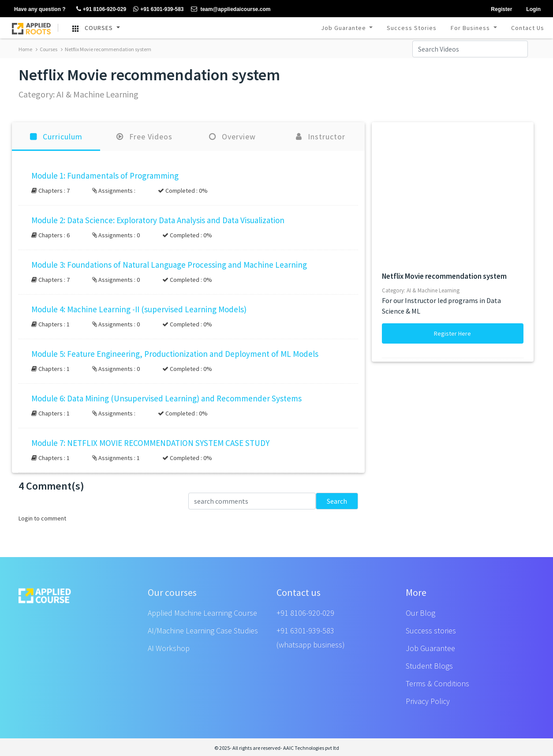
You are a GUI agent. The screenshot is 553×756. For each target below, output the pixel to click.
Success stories (431, 631)
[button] (188, 183)
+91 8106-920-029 (305, 613)
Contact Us (528, 28)
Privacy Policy (428, 701)
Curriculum (56, 137)
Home (25, 49)
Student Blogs (429, 666)
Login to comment (42, 518)
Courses (47, 49)
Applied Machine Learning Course (202, 613)
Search (337, 501)
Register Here (452, 333)
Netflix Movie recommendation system (106, 49)
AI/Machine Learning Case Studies (203, 631)
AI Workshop (169, 648)
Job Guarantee (344, 28)
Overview (232, 137)
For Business (471, 28)
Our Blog (420, 613)
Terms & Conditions (437, 683)
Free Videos (144, 137)
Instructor (321, 137)
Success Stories (412, 28)
